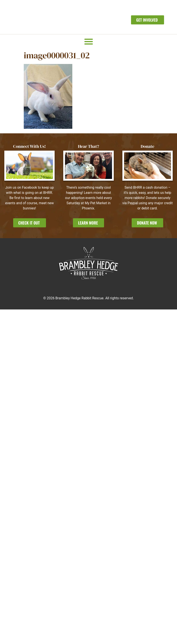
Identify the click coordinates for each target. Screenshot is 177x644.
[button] (89, 41)
